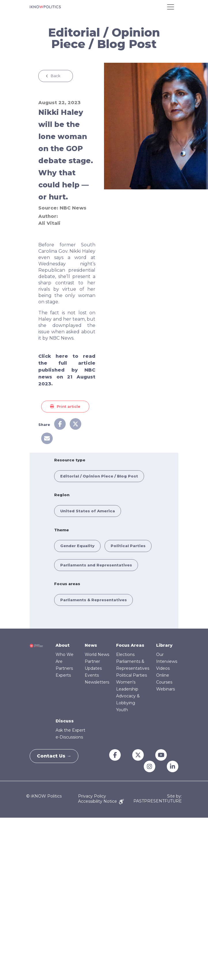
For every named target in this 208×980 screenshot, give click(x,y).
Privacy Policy (92, 796)
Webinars (166, 689)
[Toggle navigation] (171, 7)
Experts (63, 675)
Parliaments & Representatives (93, 600)
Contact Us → (56, 756)
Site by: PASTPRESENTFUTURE (158, 799)
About (63, 645)
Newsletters (97, 682)
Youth (122, 710)
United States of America (88, 511)
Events (92, 675)
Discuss (65, 721)
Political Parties (128, 546)
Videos (163, 668)
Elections (125, 654)
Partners (64, 668)
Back (56, 76)
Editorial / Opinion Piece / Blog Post (99, 476)
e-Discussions (69, 737)
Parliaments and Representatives (96, 565)
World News (97, 654)
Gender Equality (77, 546)
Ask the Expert (70, 730)
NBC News (73, 208)
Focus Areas (130, 645)
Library (164, 645)
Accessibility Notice (101, 801)
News (91, 645)
